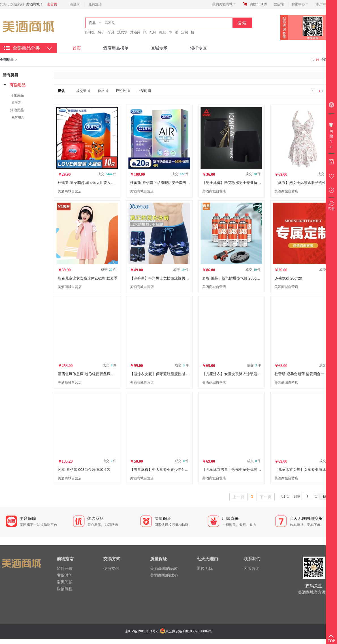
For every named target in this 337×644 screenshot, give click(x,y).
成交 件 (107, 174)
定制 (185, 32)
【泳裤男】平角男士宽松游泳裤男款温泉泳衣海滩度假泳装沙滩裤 (183, 278)
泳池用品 (17, 110)
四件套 (90, 32)
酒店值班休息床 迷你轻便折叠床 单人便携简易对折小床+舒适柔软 (111, 374)
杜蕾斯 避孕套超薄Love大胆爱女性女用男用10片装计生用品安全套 (112, 183)
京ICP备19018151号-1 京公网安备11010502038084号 (168, 631)
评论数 (121, 91)
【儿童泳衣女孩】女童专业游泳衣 (302, 470)
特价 (101, 32)
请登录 (75, 4)
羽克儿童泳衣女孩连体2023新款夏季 (88, 278)
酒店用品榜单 (116, 48)
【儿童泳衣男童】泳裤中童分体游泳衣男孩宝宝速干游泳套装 (252, 470)
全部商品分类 (26, 48)
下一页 (266, 497)
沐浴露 (135, 32)
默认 (61, 91)
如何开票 (65, 568)
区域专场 (159, 48)
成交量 (81, 91)
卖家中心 (300, 4)
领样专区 (198, 48)
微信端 (279, 4)
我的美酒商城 (224, 4)
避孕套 (16, 102)
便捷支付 (111, 568)
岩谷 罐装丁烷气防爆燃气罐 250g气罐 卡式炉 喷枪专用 (247, 278)
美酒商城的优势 (164, 575)
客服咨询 (251, 568)
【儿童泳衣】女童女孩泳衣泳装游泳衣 (233, 374)
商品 (92, 23)
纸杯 (153, 32)
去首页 (52, 4)
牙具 (111, 32)
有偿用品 (18, 85)
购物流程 (65, 589)
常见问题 (65, 582)
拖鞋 (163, 32)
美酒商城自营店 (70, 191)
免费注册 (95, 4)
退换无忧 (205, 568)
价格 (101, 91)
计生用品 (17, 95)
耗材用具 (18, 117)
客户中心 (324, 4)
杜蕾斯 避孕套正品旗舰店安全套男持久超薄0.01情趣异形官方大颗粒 (186, 183)
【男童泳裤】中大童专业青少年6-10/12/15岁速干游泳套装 (177, 470)
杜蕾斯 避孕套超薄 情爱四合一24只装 (305, 374)
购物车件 (258, 4)
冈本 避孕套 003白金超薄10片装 (84, 470)
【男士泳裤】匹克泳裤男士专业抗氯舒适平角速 (241, 183)
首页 (77, 48)
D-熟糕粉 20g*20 (288, 278)
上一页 (238, 497)
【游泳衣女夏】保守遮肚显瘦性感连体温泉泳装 (169, 374)
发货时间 (65, 575)
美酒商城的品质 (164, 568)
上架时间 (144, 91)
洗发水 (122, 32)
